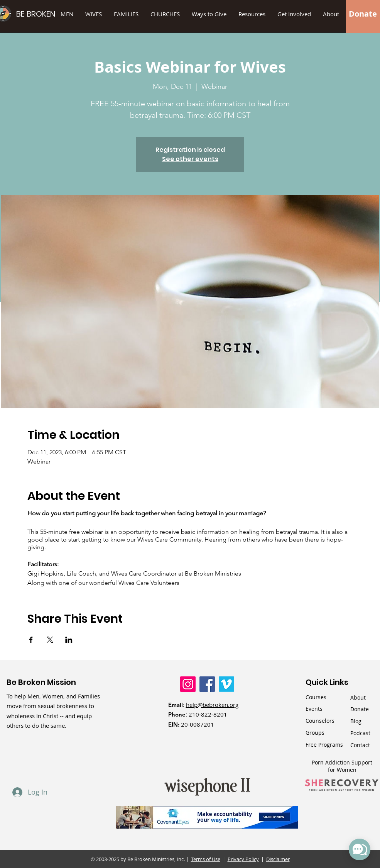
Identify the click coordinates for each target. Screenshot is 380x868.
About (358, 697)
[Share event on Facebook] (31, 640)
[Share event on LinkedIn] (69, 640)
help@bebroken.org (212, 705)
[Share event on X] (50, 640)
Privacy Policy (243, 859)
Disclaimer (278, 859)
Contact (360, 745)
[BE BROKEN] (49, 14)
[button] (209, 14)
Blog (356, 721)
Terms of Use (206, 859)
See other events (190, 159)
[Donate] (363, 14)
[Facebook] (207, 684)
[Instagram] (188, 684)
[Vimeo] (226, 684)
